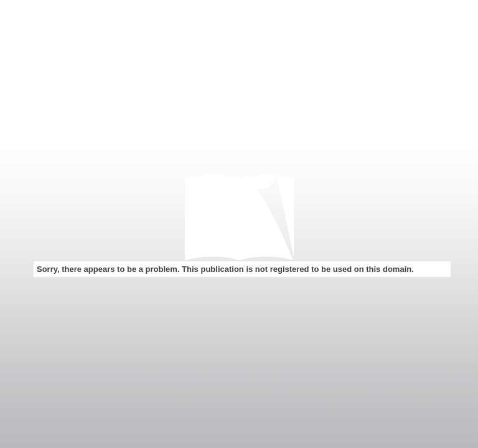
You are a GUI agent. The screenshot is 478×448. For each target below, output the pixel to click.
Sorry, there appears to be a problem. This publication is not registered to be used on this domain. (225, 269)
